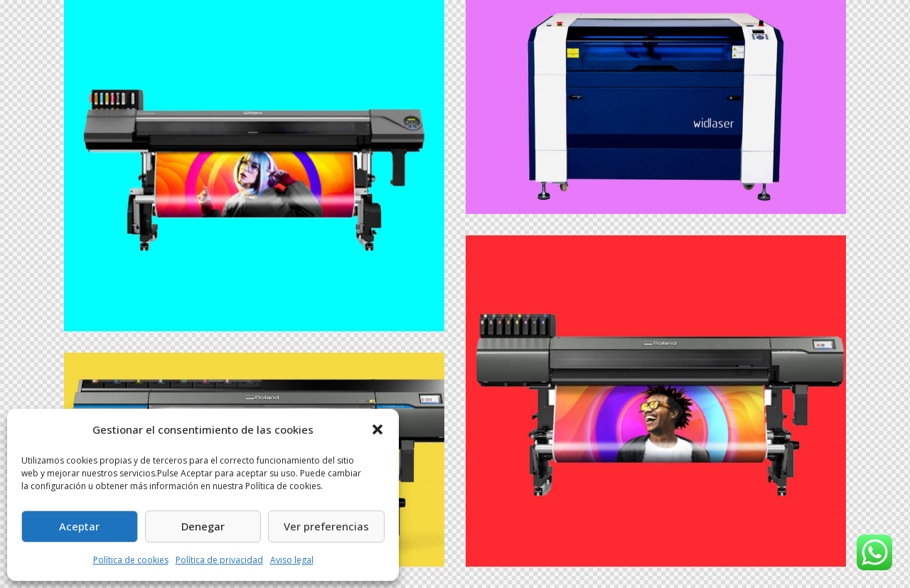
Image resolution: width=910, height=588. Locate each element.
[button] (378, 429)
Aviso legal (292, 560)
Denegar (203, 526)
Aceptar (79, 526)
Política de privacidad (219, 560)
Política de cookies (131, 560)
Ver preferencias (326, 526)
